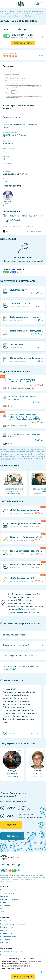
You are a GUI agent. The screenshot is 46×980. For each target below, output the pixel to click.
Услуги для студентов (9, 955)
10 (4, 159)
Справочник (5, 905)
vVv (6, 231)
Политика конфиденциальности (13, 924)
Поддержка (5, 939)
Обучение (11, 825)
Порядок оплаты (7, 927)
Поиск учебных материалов (11, 952)
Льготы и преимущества (10, 899)
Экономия (4, 896)
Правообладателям (8, 936)
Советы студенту (7, 893)
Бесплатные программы (10, 890)
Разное (3, 902)
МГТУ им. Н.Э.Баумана (15, 135)
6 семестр (8, 144)
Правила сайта (6, 921)
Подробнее (12, 836)
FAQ (2, 908)
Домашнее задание (12, 117)
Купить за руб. (23, 43)
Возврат (4, 930)
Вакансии (4, 943)
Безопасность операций (10, 933)
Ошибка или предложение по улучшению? (18, 226)
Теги (2, 912)
